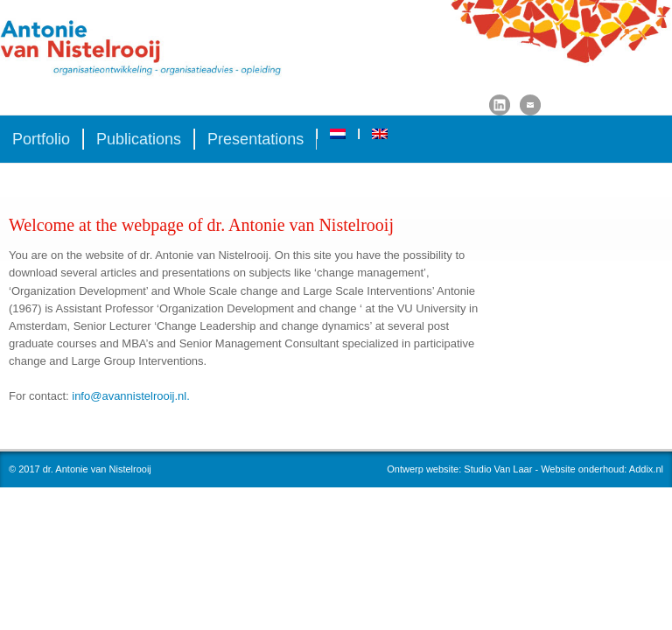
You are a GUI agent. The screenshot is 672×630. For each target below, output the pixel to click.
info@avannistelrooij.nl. (131, 396)
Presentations (255, 139)
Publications (139, 139)
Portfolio (41, 139)
